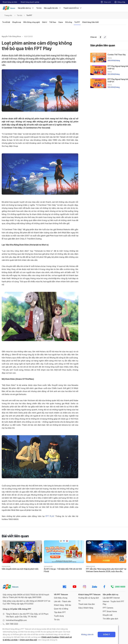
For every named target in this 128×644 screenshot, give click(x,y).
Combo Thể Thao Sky (117, 55)
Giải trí (44, 22)
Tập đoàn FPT (60, 612)
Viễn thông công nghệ (31, 22)
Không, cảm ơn (97, 635)
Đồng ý (116, 635)
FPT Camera (108, 608)
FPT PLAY (50, 516)
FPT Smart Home (110, 611)
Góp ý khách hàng (86, 608)
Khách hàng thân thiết (91, 22)
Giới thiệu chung (61, 598)
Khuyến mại (17, 22)
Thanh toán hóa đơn (87, 604)
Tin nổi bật (6, 22)
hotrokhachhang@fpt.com (16, 620)
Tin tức (39, 8)
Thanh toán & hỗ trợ (73, 8)
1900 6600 (120, 587)
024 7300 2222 (12, 624)
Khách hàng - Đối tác (63, 605)
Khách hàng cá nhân (10, 2)
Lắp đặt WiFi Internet (111, 598)
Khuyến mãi (108, 615)
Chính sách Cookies (19, 637)
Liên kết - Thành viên (63, 601)
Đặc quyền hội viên (52, 8)
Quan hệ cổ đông (61, 609)
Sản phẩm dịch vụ (26, 8)
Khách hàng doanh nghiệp (30, 2)
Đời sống (69, 22)
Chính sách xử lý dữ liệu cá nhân (42, 637)
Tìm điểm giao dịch (111, 619)
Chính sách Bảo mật (67, 637)
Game (61, 22)
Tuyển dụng (59, 616)
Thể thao (53, 22)
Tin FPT (29, 15)
